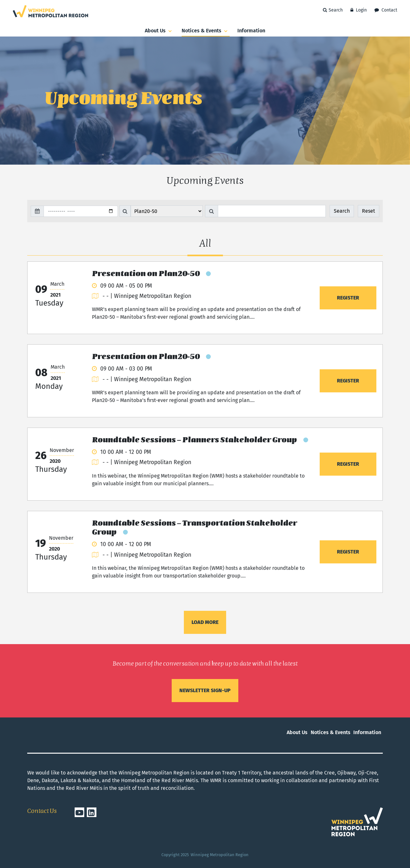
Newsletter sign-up (205, 690)
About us (159, 31)
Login (359, 10)
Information (251, 31)
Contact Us (42, 811)
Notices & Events (206, 31)
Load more (205, 622)
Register (348, 298)
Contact (386, 10)
